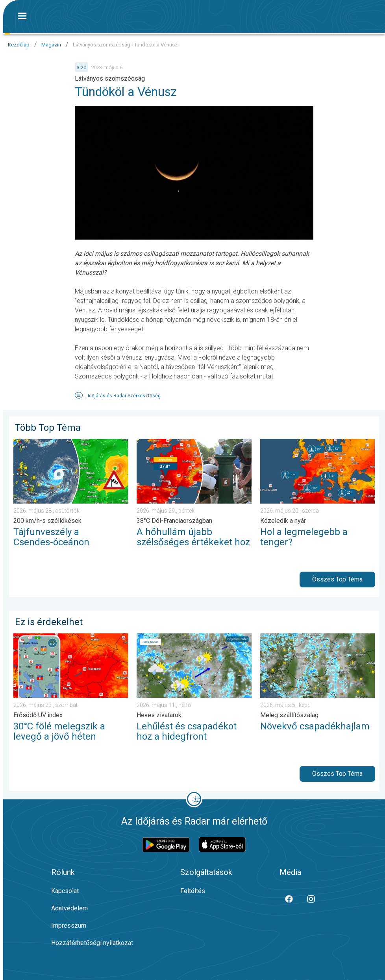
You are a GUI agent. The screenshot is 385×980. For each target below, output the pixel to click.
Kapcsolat (65, 891)
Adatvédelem (69, 908)
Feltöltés (193, 891)
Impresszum (69, 926)
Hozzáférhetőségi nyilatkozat (92, 943)
